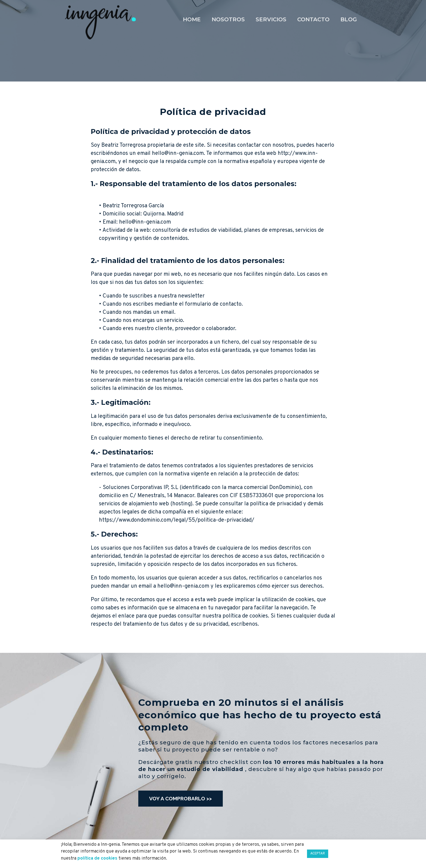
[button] (181, 799)
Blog (349, 7)
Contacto (313, 7)
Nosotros (228, 7)
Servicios (271, 7)
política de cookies (97, 858)
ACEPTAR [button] (318, 854)
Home (192, 7)
